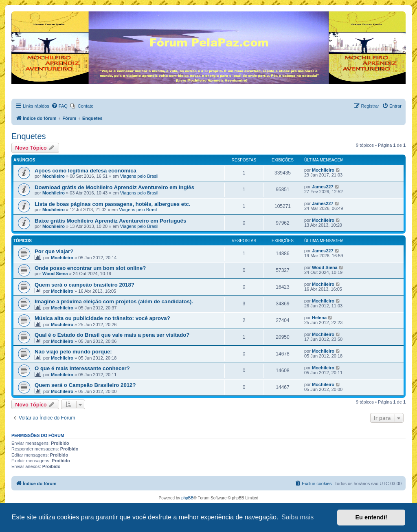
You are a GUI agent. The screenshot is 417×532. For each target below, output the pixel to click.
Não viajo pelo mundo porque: (73, 352)
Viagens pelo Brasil (139, 176)
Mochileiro (54, 176)
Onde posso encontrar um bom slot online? (90, 268)
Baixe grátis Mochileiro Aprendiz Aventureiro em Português (110, 221)
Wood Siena (55, 274)
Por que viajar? (54, 251)
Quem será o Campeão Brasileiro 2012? (85, 385)
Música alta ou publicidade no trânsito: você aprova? (102, 318)
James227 (323, 187)
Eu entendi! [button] (371, 517)
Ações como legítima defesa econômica (86, 171)
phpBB (187, 498)
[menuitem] (59, 106)
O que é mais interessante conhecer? (82, 368)
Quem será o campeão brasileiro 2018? (84, 285)
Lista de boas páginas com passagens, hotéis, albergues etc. (113, 204)
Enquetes (29, 136)
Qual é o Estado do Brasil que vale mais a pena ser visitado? (112, 335)
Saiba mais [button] (297, 517)
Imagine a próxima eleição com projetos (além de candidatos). (114, 301)
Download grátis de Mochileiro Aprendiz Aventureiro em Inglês (114, 187)
